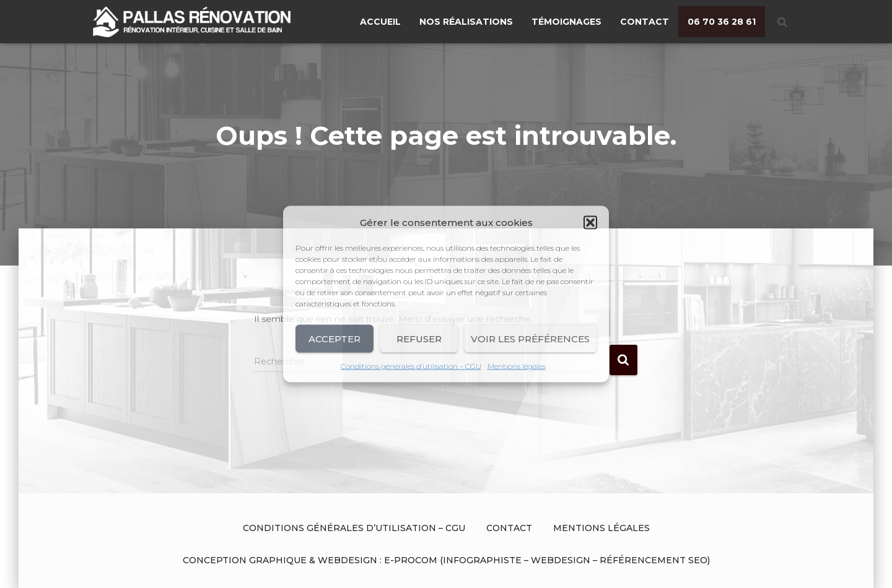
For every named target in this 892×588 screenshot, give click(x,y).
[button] (590, 223)
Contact (645, 22)
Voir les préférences (530, 338)
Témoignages (566, 22)
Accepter (334, 338)
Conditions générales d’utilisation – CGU (411, 366)
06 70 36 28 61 (722, 22)
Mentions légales (517, 366)
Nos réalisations (466, 22)
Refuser (419, 338)
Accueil (380, 22)
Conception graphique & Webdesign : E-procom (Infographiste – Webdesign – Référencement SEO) (446, 560)
